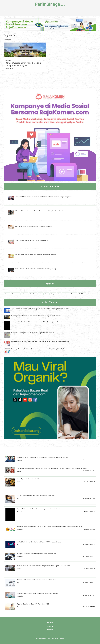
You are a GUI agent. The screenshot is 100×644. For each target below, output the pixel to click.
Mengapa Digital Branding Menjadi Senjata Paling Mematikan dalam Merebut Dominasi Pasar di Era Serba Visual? (52, 468)
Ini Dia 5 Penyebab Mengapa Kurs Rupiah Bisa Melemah (32, 240)
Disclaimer (50, 630)
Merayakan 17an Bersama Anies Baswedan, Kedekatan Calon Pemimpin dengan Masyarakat (43, 197)
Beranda (50, 623)
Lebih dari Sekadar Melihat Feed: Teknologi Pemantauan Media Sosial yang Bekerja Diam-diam (40, 309)
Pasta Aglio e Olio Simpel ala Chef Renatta (30, 479)
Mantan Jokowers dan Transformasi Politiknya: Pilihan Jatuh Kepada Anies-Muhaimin (44, 566)
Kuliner (41, 294)
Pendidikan (82, 294)
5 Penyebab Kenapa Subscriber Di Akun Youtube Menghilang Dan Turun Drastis (39, 211)
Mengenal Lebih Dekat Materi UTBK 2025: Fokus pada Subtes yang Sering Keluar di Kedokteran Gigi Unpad (50, 527)
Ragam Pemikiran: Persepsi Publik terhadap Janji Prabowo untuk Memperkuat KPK (43, 457)
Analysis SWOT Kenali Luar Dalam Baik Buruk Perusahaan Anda (37, 580)
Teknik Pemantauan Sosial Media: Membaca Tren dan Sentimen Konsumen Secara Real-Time (40, 341)
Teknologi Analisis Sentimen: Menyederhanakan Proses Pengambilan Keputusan (36, 316)
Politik (47, 294)
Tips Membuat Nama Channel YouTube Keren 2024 (33, 604)
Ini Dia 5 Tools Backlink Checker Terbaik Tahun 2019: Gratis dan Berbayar (39, 542)
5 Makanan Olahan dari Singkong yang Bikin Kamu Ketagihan (33, 226)
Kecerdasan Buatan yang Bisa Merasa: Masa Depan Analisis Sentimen (33, 333)
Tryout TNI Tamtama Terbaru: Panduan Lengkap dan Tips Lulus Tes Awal (40, 509)
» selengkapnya (9, 69)
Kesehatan (66, 294)
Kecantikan (33, 294)
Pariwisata (8, 60)
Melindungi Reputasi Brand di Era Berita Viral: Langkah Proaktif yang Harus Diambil (36, 322)
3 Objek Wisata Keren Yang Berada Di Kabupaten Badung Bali (23, 64)
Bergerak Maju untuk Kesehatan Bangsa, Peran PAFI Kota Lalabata (38, 593)
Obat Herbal (16, 294)
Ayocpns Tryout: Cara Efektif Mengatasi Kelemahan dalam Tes (36, 554)
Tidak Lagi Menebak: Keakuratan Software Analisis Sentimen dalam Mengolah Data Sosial (39, 349)
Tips (59, 294)
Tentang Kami (50, 626)
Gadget (53, 294)
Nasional (74, 294)
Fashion (7, 294)
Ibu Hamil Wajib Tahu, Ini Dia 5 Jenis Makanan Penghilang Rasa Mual (36, 255)
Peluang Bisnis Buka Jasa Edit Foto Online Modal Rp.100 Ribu (36, 496)
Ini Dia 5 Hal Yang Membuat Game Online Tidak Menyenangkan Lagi (36, 269)
